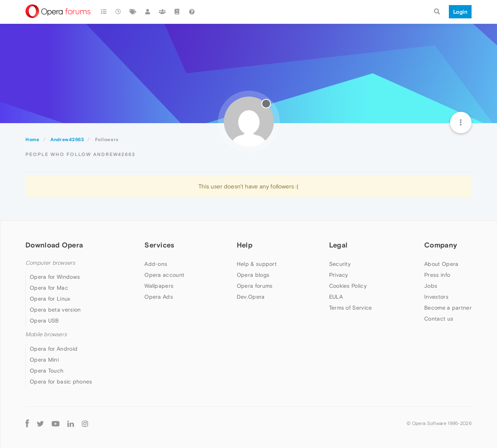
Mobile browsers (46, 334)
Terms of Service (351, 308)
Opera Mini (44, 360)
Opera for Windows (55, 277)
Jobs (431, 286)
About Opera (441, 264)
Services (159, 245)
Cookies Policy (348, 286)
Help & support (257, 264)
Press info (437, 275)
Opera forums (255, 286)
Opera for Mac (49, 288)
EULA (336, 297)
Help (245, 245)
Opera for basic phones (61, 382)
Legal (339, 245)
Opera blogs (253, 275)
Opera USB (44, 321)
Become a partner (448, 308)
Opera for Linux (50, 299)
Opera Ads (159, 297)
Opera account (164, 275)
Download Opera (54, 245)
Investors (436, 297)
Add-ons (156, 264)
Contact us (439, 319)
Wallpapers (159, 286)
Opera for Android (54, 349)
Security (340, 264)
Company (441, 245)
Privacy (339, 275)
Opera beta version (55, 310)
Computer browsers (50, 263)
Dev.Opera (251, 297)
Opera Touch (47, 371)
